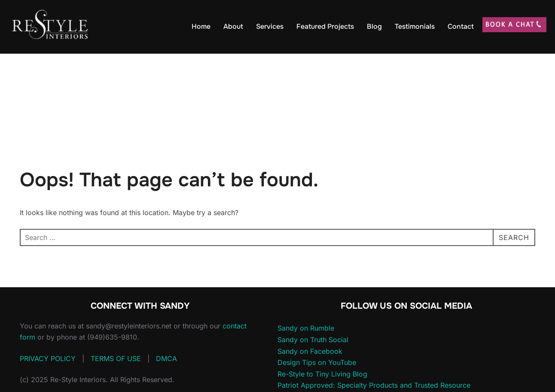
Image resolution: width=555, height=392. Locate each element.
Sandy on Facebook (310, 351)
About (233, 26)
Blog (374, 26)
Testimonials (415, 26)
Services (270, 26)
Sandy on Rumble (306, 328)
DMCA (166, 359)
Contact (461, 26)
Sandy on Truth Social (313, 340)
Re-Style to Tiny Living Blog (322, 374)
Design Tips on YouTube (317, 362)
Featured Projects (325, 26)
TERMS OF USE (116, 359)
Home (201, 26)
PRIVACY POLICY (48, 359)
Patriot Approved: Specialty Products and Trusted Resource (374, 385)
